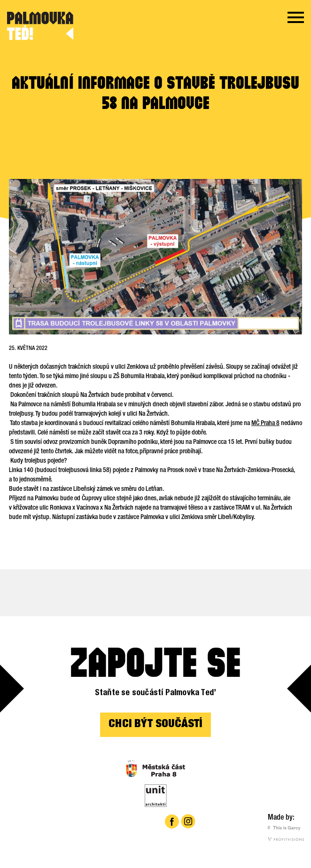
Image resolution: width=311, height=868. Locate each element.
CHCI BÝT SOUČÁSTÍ (155, 725)
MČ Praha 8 (265, 424)
